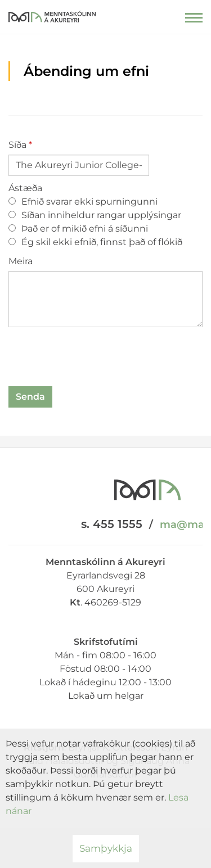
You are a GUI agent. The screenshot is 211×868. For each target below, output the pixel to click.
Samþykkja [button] (106, 848)
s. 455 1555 (112, 524)
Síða (17, 145)
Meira (21, 261)
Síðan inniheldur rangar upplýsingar (95, 215)
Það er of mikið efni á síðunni (78, 229)
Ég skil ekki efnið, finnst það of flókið (95, 242)
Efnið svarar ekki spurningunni (83, 202)
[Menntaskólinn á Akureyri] (52, 14)
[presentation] (94, 359)
